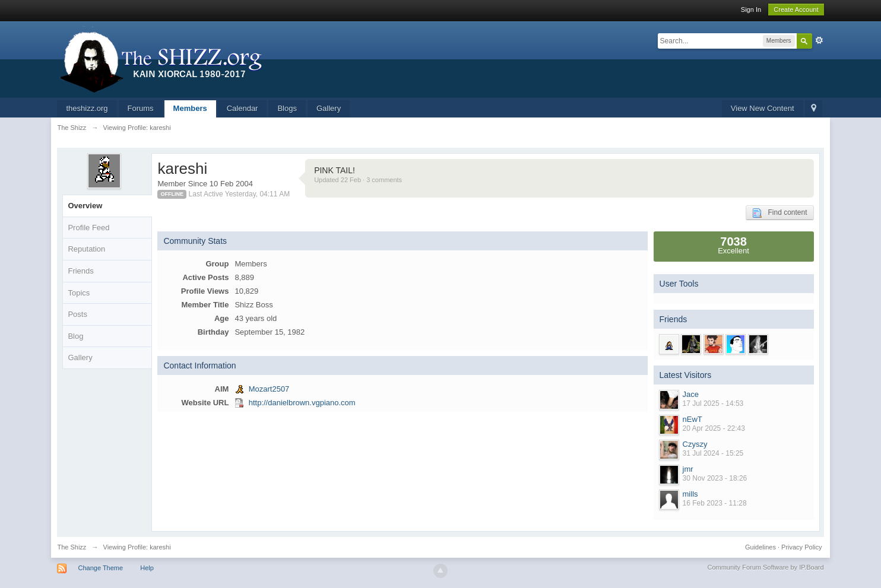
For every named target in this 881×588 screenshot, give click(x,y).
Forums (141, 108)
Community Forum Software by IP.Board (765, 567)
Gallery (329, 108)
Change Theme (101, 568)
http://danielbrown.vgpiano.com (302, 403)
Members (190, 108)
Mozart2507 (269, 389)
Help (147, 568)
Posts (77, 314)
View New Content (763, 108)
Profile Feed (88, 228)
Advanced (819, 40)
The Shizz (72, 547)
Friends (80, 271)
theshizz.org (87, 108)
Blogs (287, 108)
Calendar (243, 108)
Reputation (86, 249)
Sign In (751, 9)
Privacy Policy (801, 547)
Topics (79, 293)
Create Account (796, 9)
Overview (85, 206)
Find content (779, 213)
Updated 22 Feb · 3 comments (358, 180)
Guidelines (760, 547)
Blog (75, 336)
